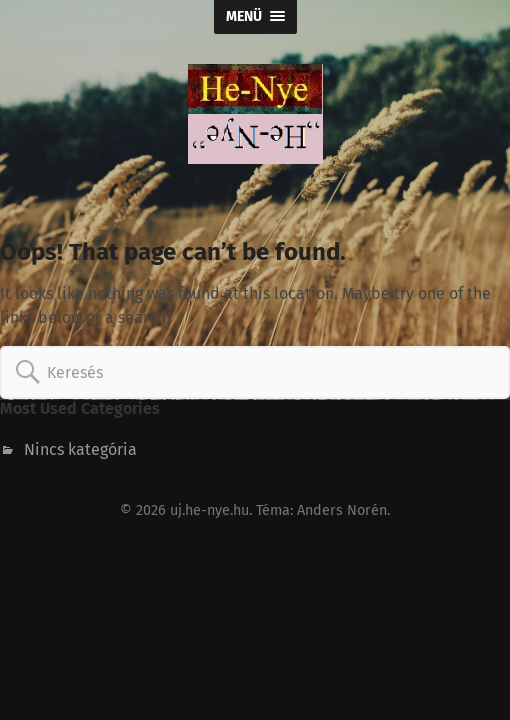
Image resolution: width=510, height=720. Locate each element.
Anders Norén (342, 510)
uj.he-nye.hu (209, 510)
